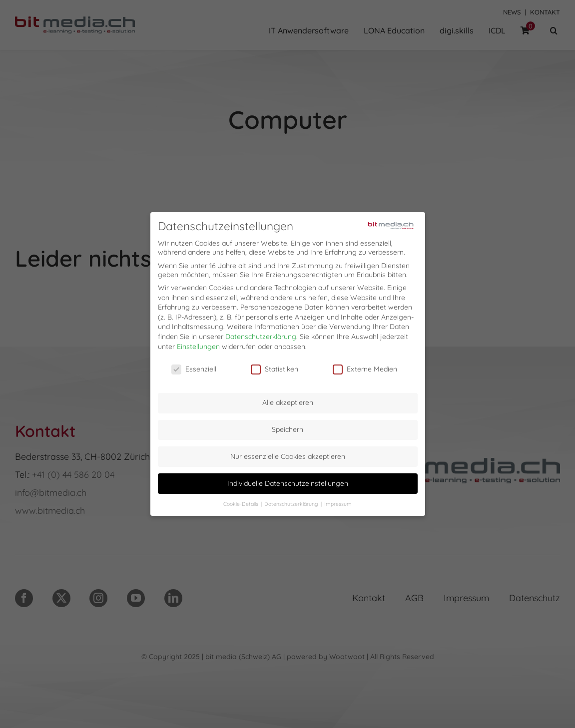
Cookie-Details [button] (242, 501)
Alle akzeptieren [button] (288, 400)
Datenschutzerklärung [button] (292, 501)
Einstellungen (198, 344)
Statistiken (275, 367)
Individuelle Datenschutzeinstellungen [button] (288, 481)
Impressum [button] (338, 501)
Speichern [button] (287, 427)
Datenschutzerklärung (261, 334)
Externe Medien (365, 367)
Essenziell (194, 367)
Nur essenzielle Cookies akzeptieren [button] (288, 454)
